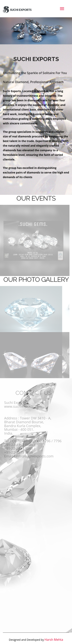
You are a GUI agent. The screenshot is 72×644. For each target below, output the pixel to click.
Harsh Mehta (54, 639)
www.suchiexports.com (22, 406)
